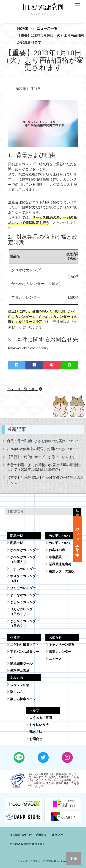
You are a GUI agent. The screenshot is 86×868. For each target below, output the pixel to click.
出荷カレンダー (60, 652)
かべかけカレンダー (25, 550)
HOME (23, 29)
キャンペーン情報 (62, 645)
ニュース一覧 (47, 29)
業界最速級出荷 (60, 564)
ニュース (55, 659)
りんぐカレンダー (23, 588)
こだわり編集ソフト (25, 645)
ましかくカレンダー (25, 602)
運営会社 (57, 835)
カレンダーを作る (77, 539)
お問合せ (36, 739)
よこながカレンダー (25, 595)
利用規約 (42, 835)
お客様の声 (57, 550)
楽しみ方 (17, 692)
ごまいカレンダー (23, 569)
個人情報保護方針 (21, 835)
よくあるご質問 (41, 718)
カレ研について (60, 543)
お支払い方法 (39, 725)
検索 (77, 513)
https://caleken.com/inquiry (28, 348)
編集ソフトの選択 (62, 571)
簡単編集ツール (21, 664)
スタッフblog (19, 685)
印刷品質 (55, 557)
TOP (74, 859)
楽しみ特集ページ (23, 699)
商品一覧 (17, 543)
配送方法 (36, 732)
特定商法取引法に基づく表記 (28, 844)
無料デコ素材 (20, 671)
